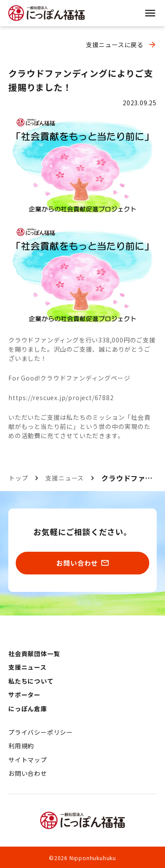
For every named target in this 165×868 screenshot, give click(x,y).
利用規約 (21, 746)
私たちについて (31, 681)
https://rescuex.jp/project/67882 (61, 398)
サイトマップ (28, 760)
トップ (18, 478)
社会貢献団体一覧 (34, 654)
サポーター (24, 695)
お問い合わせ (28, 773)
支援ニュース (65, 478)
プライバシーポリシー (41, 732)
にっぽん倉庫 (28, 709)
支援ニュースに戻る (115, 45)
